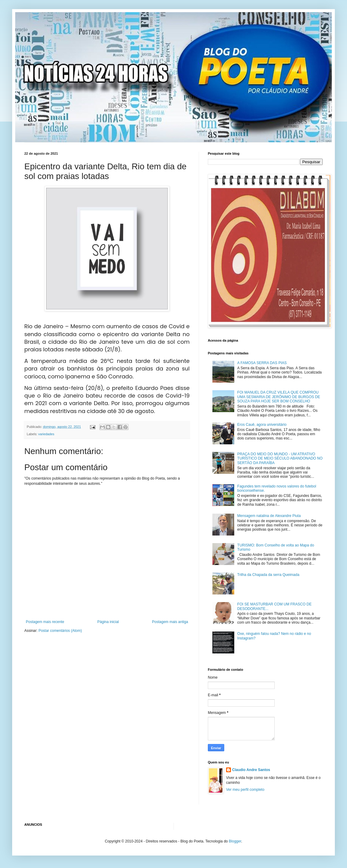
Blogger (235, 841)
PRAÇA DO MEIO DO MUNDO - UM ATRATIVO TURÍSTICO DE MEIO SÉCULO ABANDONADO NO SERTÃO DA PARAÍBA (280, 458)
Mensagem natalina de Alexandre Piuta (269, 516)
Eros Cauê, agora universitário (262, 425)
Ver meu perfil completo (245, 790)
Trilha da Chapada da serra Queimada (268, 575)
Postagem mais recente (45, 622)
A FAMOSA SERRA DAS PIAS (262, 363)
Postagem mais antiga (170, 622)
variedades (46, 434)
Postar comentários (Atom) (60, 631)
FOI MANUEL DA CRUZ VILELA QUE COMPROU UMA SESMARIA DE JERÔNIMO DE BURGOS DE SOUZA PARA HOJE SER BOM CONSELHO (279, 397)
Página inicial (108, 622)
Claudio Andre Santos (251, 770)
